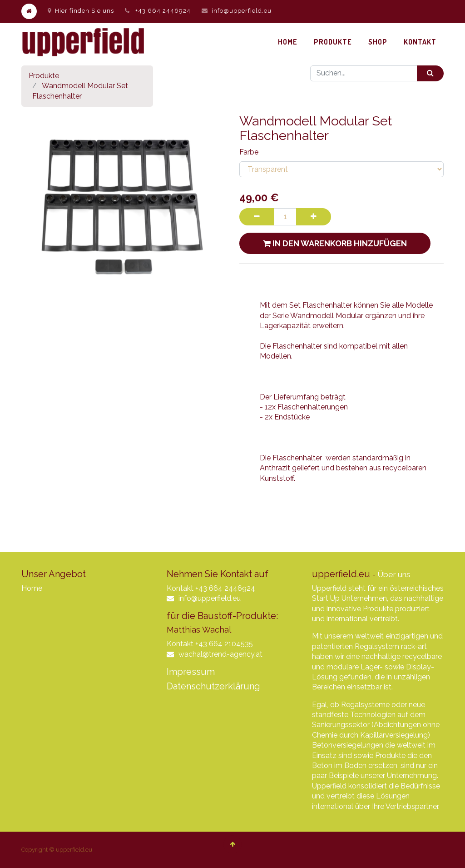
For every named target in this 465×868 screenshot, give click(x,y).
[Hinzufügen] (314, 217)
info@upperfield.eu (242, 11)
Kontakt (180, 588)
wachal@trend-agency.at (220, 654)
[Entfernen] (257, 217)
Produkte (44, 76)
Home (32, 588)
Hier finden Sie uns (81, 11)
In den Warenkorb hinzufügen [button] (335, 243)
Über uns (394, 574)
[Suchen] (430, 73)
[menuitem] (288, 42)
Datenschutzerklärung (213, 686)
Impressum (191, 672)
